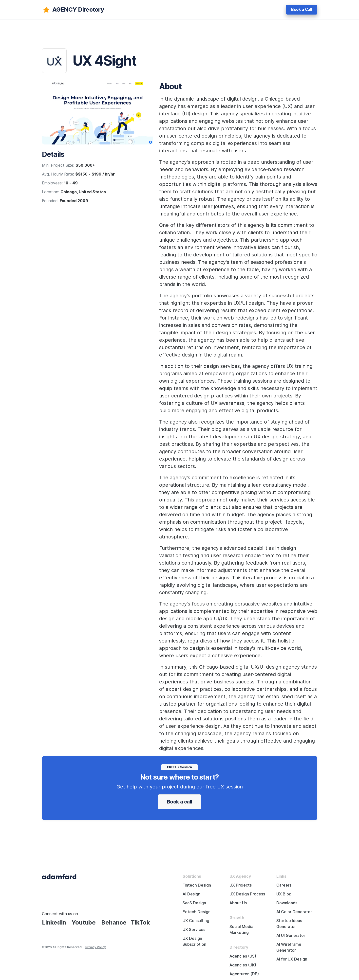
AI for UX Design (292, 959)
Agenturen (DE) (244, 974)
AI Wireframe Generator (289, 947)
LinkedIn (54, 922)
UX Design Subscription (194, 941)
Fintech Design (197, 885)
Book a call (180, 802)
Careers (284, 885)
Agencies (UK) (243, 965)
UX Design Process (247, 894)
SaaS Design (194, 903)
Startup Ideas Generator (289, 924)
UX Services (194, 930)
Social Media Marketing (241, 930)
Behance (114, 922)
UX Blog (284, 894)
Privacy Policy (96, 947)
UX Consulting (196, 921)
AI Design (191, 894)
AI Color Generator (294, 912)
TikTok (140, 922)
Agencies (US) (243, 956)
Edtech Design (197, 912)
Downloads (287, 903)
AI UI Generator (291, 935)
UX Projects (241, 885)
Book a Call (302, 9)
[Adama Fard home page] (59, 876)
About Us (238, 903)
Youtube (84, 922)
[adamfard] (73, 10)
